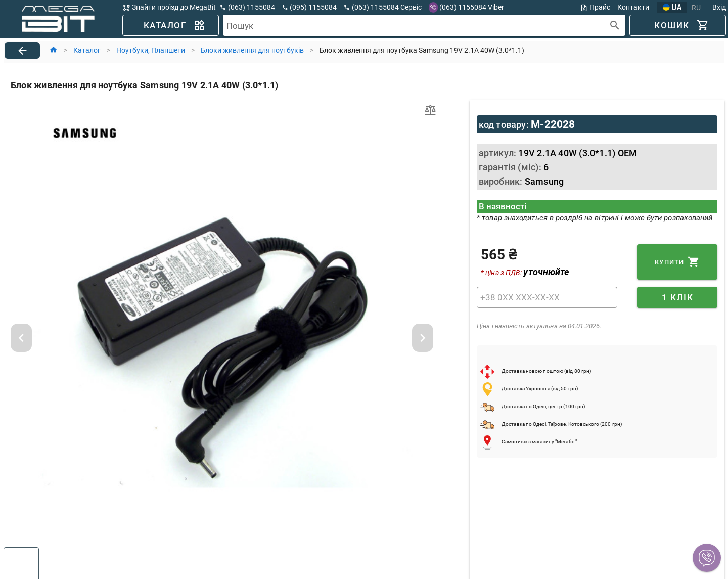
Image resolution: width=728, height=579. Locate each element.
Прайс (595, 7)
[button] (707, 558)
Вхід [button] (719, 7)
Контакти (633, 7)
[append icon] (615, 26)
